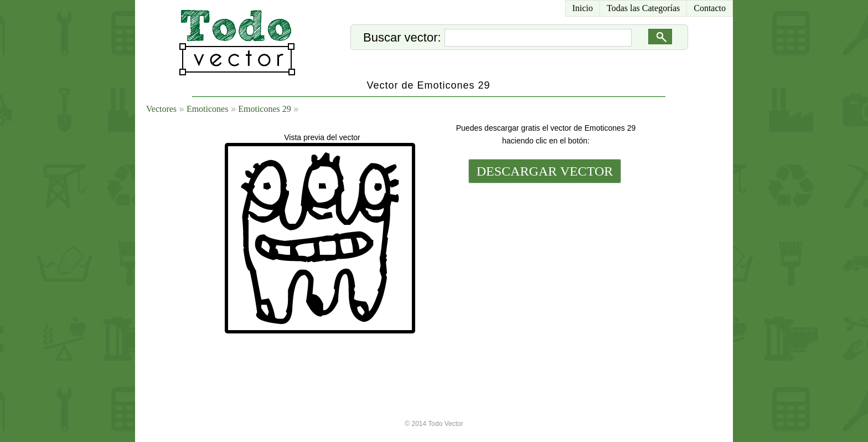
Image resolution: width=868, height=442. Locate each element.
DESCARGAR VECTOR (545, 171)
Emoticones (208, 109)
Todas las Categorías (643, 8)
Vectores (161, 109)
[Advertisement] (544, 261)
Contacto (710, 8)
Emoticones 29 (265, 109)
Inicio (583, 8)
